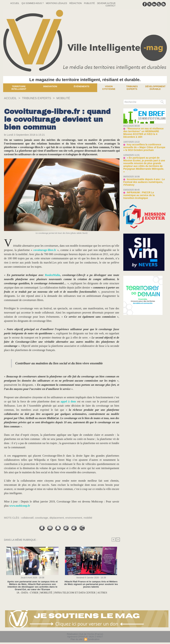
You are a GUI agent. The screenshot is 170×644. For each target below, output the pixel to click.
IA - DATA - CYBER (24, 593)
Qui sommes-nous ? (33, 3)
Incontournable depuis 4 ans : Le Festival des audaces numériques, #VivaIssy (143, 174)
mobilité (90, 518)
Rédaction (76, 3)
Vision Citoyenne (109, 88)
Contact (111, 6)
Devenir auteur (106, 3)
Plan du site (76, 639)
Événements (82, 86)
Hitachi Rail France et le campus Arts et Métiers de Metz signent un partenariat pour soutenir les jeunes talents (91, 584)
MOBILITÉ (67, 98)
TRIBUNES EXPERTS (38, 98)
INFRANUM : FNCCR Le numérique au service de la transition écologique (144, 186)
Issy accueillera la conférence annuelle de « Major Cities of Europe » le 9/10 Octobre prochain (144, 144)
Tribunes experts (132, 88)
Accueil (15, 3)
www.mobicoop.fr (20, 506)
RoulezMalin (53, 275)
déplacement (58, 518)
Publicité (90, 3)
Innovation (50, 86)
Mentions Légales (57, 3)
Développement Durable (155, 88)
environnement (75, 518)
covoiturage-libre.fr (45, 250)
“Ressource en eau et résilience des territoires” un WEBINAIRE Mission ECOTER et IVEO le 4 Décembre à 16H (144, 131)
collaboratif (28, 518)
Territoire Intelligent (19, 88)
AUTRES (106, 593)
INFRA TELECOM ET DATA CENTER (76, 593)
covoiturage (42, 518)
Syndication (93, 639)
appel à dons (68, 401)
